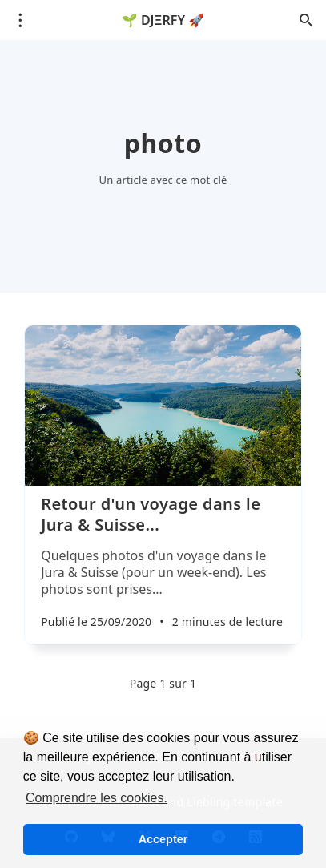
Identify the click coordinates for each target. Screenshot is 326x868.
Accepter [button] (163, 839)
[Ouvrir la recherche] (306, 20)
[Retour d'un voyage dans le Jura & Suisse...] (163, 569)
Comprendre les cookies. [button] (97, 798)
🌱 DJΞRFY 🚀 (163, 20)
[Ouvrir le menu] (20, 20)
